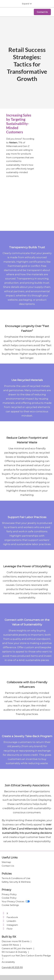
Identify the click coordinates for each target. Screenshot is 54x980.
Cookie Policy (9, 898)
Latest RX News (11, 945)
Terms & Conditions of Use (16, 878)
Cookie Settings (10, 905)
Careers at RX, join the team (17, 948)
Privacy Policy (9, 894)
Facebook (10, 917)
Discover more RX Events (16, 941)
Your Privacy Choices (16, 901)
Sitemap (6, 862)
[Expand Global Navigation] (27, 4)
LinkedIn (9, 921)
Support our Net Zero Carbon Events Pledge (26, 956)
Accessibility (8, 962)
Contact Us (8, 866)
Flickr (7, 929)
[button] (42, 12)
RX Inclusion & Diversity (15, 952)
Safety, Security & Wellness (16, 882)
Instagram (10, 925)
